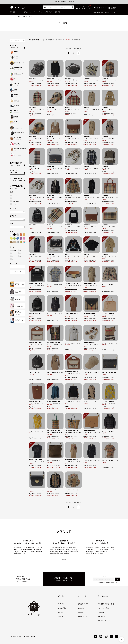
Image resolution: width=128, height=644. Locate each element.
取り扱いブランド (23, 17)
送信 (118, 579)
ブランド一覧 (82, 596)
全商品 (26, 12)
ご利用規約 (101, 612)
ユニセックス (16, 201)
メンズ (14, 198)
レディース (15, 195)
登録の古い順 (76, 40)
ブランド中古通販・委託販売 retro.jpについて (105, 12)
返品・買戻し (58, 12)
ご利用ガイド (48, 12)
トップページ (13, 17)
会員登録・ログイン (83, 604)
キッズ (14, 204)
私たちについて (103, 596)
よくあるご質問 (62, 608)
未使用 (14, 250)
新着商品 (13, 12)
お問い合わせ (62, 616)
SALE (19, 12)
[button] (69, 53)
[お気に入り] (78, 7)
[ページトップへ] (121, 640)
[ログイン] (84, 7)
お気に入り (81, 608)
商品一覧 (61, 596)
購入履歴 (81, 612)
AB (13, 259)
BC (21, 253)
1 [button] (73, 53)
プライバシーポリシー (104, 608)
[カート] (89, 7)
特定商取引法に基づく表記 (106, 604)
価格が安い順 (50, 40)
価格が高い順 (60, 40)
